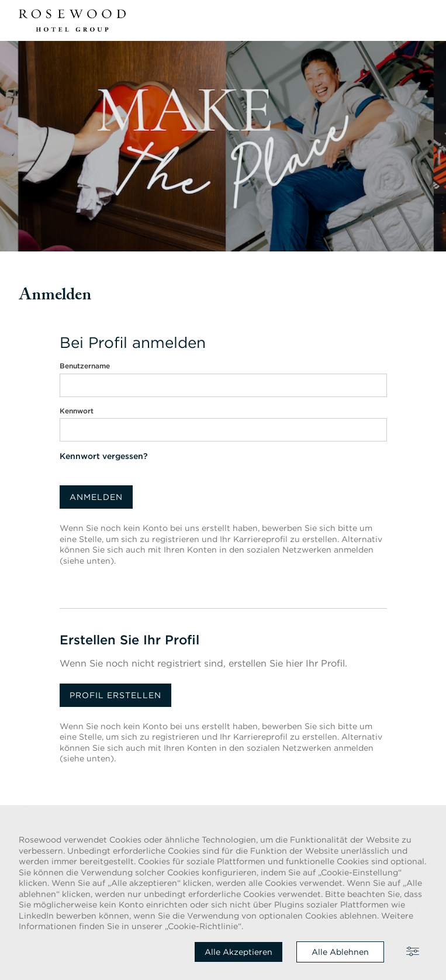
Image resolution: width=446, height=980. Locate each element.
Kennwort (77, 411)
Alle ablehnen (340, 952)
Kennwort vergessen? (104, 456)
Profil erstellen (115, 695)
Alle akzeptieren (238, 952)
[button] (420, 20)
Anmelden (96, 497)
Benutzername (85, 366)
